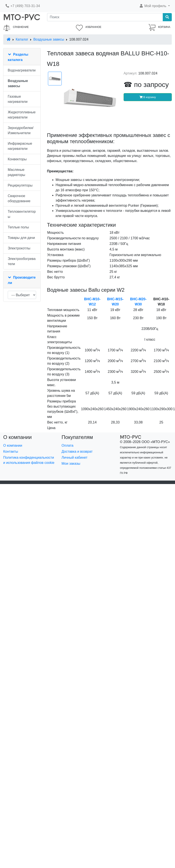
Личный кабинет (74, 458)
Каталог (22, 39)
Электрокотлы (19, 248)
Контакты (11, 451)
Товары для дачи (21, 238)
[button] (154, 6)
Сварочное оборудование (19, 198)
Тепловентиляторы (22, 214)
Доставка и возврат (77, 451)
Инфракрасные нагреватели (20, 146)
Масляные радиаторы (16, 172)
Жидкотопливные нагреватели (22, 115)
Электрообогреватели (22, 261)
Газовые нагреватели (18, 99)
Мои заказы (71, 464)
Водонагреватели (22, 70)
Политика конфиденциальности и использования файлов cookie (29, 460)
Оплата (67, 445)
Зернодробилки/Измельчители (21, 130)
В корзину (148, 97)
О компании (13, 445)
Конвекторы (17, 159)
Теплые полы (18, 227)
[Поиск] (105, 17)
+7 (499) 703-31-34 (23, 6)
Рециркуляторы (20, 185)
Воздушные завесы (49, 39)
